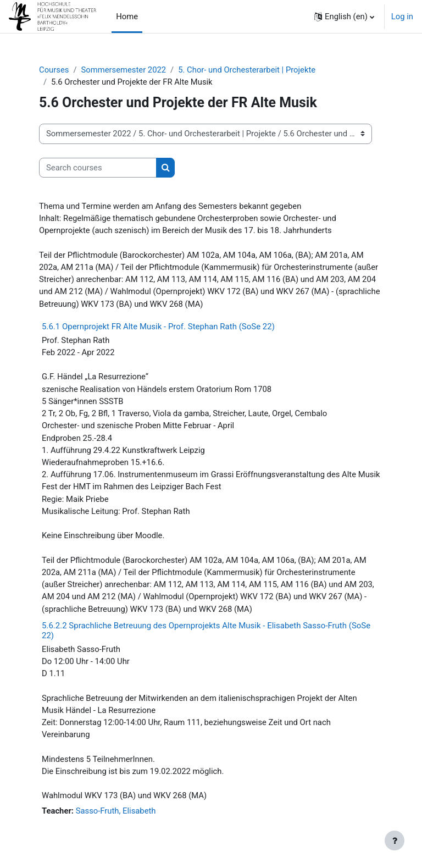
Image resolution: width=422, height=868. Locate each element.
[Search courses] (98, 168)
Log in (402, 16)
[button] (344, 16)
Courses (54, 70)
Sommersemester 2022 (123, 70)
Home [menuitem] (127, 16)
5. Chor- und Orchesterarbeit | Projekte (247, 70)
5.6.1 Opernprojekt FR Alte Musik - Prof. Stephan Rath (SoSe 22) (158, 327)
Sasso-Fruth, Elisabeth (116, 811)
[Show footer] (395, 841)
